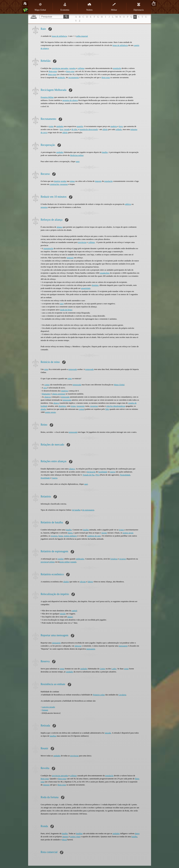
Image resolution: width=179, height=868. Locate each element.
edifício (128, 204)
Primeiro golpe (99, 695)
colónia (52, 562)
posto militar (65, 562)
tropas (73, 406)
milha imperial (82, 36)
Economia (65, 7)
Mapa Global (40, 7)
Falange (45, 710)
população (117, 68)
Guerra (55, 478)
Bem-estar (53, 71)
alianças (48, 397)
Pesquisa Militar (47, 97)
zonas (62, 669)
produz (64, 181)
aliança (60, 227)
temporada (73, 369)
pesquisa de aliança (70, 100)
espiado (73, 562)
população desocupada (89, 129)
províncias (82, 242)
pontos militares (70, 536)
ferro (121, 126)
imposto (98, 181)
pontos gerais (50, 412)
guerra (113, 472)
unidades (60, 126)
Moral (64, 840)
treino (51, 126)
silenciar (78, 646)
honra (61, 536)
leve (62, 129)
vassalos (72, 68)
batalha (105, 152)
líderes (90, 582)
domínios (62, 406)
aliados (44, 409)
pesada (67, 129)
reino (46, 369)
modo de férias (66, 310)
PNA (97, 475)
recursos (54, 536)
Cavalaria (122, 695)
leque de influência (59, 36)
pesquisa (44, 207)
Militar (114, 7)
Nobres (89, 7)
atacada (108, 733)
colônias (81, 68)
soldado (119, 129)
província (44, 562)
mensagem (56, 643)
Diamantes (46, 394)
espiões (61, 559)
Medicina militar (77, 155)
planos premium (59, 394)
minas (72, 181)
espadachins (105, 273)
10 (154, 4)
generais (70, 258)
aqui (78, 161)
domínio (95, 285)
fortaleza (114, 559)
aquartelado (86, 288)
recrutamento (74, 77)
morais (104, 533)
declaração (91, 472)
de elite (75, 129)
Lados (114, 669)
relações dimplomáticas (116, 406)
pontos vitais (75, 837)
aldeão (105, 129)
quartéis (80, 126)
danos (70, 533)
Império (57, 181)
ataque (70, 617)
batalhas (53, 736)
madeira (114, 126)
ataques (65, 837)
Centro (102, 669)
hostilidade (103, 472)
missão (63, 614)
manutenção (48, 248)
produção (61, 77)
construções (54, 184)
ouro (62, 304)
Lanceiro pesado (48, 707)
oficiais (83, 582)
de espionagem (88, 510)
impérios (65, 391)
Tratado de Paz (89, 475)
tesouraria (81, 406)
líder (107, 409)
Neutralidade (125, 475)
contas (47, 385)
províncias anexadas (60, 68)
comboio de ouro (94, 536)
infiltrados (80, 559)
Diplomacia (139, 7)
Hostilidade (45, 478)
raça (45, 388)
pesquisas (64, 184)
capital (74, 611)
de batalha (76, 510)
